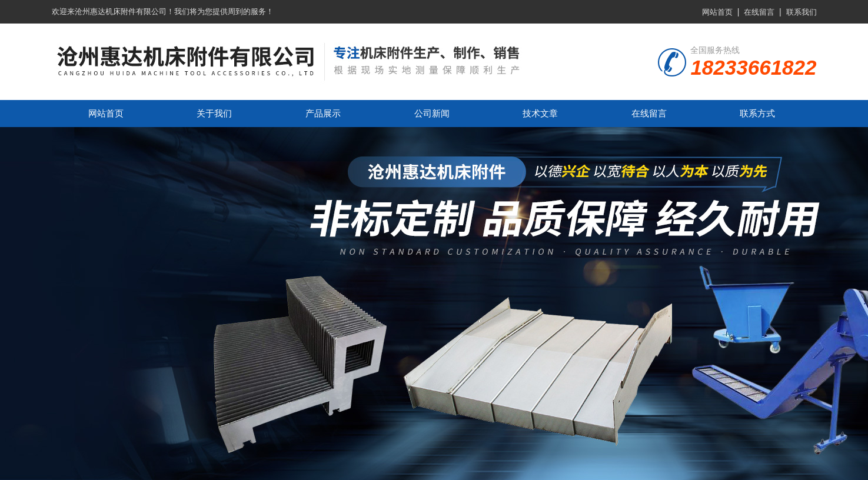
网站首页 (717, 12)
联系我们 (802, 12)
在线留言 (759, 12)
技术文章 (540, 113)
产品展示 (323, 113)
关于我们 (214, 113)
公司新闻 (432, 113)
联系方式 (757, 113)
